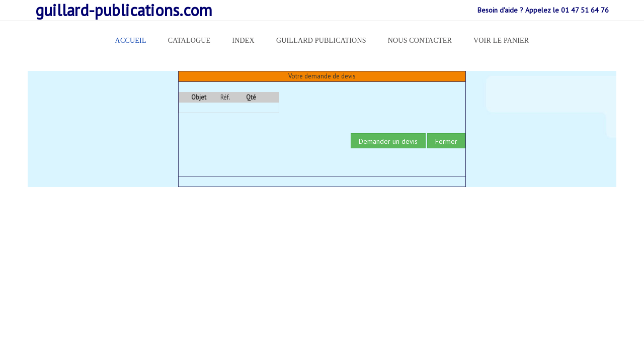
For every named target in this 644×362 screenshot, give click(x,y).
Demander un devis (388, 141)
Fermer (446, 141)
